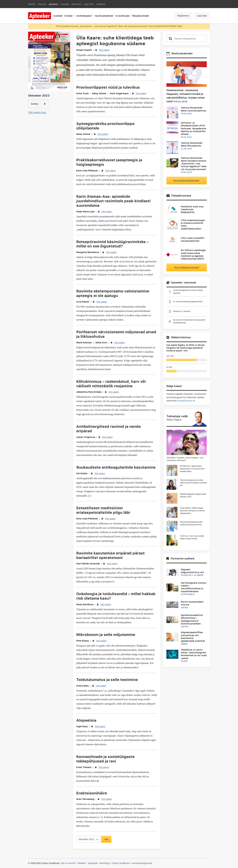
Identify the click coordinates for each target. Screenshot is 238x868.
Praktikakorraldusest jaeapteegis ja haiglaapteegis (109, 162)
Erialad (68, 16)
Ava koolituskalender (187, 181)
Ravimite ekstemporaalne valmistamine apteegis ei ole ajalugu (113, 293)
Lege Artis (89, 4)
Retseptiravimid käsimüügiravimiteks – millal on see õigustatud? (112, 244)
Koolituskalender (104, 16)
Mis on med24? (69, 863)
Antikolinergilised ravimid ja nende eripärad (109, 429)
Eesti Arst (76, 4)
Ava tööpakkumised (187, 267)
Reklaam (82, 863)
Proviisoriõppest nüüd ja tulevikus (108, 87)
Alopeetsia (86, 720)
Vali (106, 839)
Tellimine (101, 4)
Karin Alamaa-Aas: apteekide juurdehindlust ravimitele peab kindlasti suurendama (113, 201)
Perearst (42, 4)
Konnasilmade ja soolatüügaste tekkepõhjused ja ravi (105, 759)
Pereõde (65, 4)
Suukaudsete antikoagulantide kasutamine (116, 467)
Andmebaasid (84, 16)
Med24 (32, 4)
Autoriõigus (105, 863)
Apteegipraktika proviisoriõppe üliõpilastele (105, 126)
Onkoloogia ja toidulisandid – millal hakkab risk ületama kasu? (116, 596)
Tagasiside (93, 863)
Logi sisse (202, 16)
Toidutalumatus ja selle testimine (107, 679)
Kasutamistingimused (142, 863)
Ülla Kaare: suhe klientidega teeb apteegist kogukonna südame (115, 40)
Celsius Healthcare (121, 863)
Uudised (58, 16)
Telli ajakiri (104, 50)
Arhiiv (38, 104)
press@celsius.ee (186, 401)
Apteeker (53, 4)
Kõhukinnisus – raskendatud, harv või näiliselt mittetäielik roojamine (111, 384)
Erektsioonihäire (92, 793)
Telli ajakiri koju (37, 112)
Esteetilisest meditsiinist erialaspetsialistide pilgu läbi (103, 510)
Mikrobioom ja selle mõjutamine (106, 634)
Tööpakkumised (140, 16)
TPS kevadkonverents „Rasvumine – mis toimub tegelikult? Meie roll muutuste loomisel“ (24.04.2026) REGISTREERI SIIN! (119, 26)
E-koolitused (123, 16)
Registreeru (183, 16)
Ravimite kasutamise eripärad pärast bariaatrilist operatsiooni (110, 555)
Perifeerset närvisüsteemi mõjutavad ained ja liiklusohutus (116, 334)
